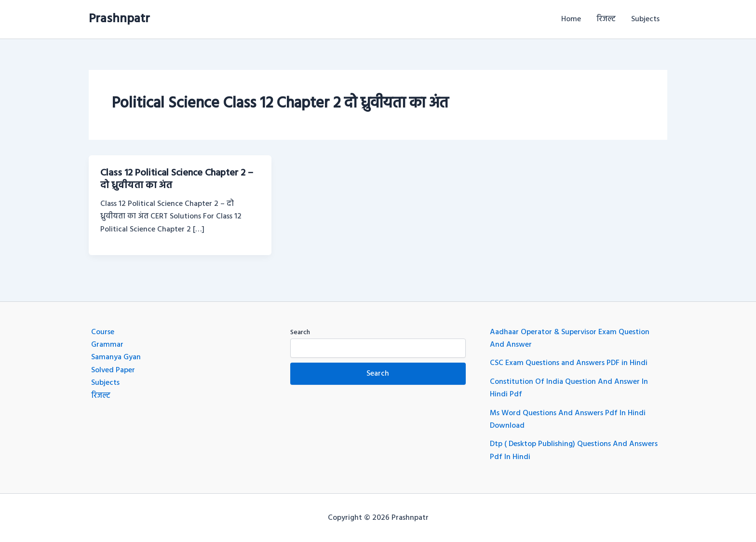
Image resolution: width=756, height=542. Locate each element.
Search (300, 332)
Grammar (107, 345)
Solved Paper (113, 370)
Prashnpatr (119, 19)
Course (103, 332)
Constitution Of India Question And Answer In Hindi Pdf (569, 388)
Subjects (645, 19)
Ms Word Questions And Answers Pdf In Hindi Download (568, 420)
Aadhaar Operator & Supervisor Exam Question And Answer (570, 339)
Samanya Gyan (116, 357)
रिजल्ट (606, 19)
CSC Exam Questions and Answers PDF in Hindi (569, 363)
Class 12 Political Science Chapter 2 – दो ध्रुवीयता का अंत (177, 179)
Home (571, 19)
